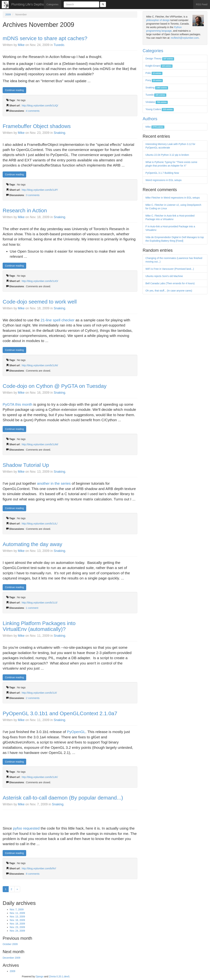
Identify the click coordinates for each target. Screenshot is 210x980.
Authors (150, 119)
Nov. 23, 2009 (17, 927)
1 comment (32, 608)
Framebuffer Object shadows (37, 126)
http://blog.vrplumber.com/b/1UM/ (40, 444)
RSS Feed (202, 4)
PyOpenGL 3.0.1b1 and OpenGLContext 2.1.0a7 (60, 713)
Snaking (60, 133)
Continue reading (14, 90)
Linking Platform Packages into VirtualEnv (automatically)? (39, 626)
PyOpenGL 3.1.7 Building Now (162, 173)
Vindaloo (157, 102)
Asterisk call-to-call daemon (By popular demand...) (63, 798)
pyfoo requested (26, 828)
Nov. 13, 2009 (17, 917)
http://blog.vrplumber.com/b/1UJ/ (40, 603)
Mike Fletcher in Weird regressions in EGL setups (173, 198)
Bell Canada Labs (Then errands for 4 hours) (170, 283)
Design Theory (160, 59)
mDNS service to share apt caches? (45, 38)
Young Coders (160, 109)
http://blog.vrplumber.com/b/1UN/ (40, 365)
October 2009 (10, 944)
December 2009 (11, 958)
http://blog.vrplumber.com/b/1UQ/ (40, 106)
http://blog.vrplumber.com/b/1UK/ (40, 777)
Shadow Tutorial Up (26, 465)
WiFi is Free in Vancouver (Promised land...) (170, 269)
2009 (8, 14)
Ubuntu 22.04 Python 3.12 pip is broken (167, 155)
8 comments (33, 874)
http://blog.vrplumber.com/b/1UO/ (40, 281)
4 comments (33, 111)
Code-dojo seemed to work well (40, 302)
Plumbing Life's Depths (28, 4)
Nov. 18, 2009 (17, 924)
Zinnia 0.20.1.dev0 (59, 976)
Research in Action (25, 210)
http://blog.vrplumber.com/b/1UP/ (40, 190)
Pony (154, 80)
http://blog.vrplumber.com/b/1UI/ (39, 693)
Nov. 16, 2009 (17, 920)
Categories (53, 4)
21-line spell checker (57, 320)
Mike (21, 45)
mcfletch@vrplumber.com (185, 38)
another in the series (54, 483)
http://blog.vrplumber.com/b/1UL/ (40, 524)
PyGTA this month (18, 404)
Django (39, 976)
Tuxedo (59, 45)
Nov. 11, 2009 (17, 913)
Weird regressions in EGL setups (163, 180)
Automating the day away (32, 544)
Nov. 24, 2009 (17, 931)
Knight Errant (159, 66)
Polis (154, 73)
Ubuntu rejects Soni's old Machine (164, 276)
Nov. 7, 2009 (17, 909)
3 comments (33, 195)
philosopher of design (158, 20)
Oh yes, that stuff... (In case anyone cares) (169, 291)
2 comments (33, 698)
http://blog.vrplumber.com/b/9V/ (39, 868)
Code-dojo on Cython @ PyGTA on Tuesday (55, 386)
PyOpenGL (76, 732)
